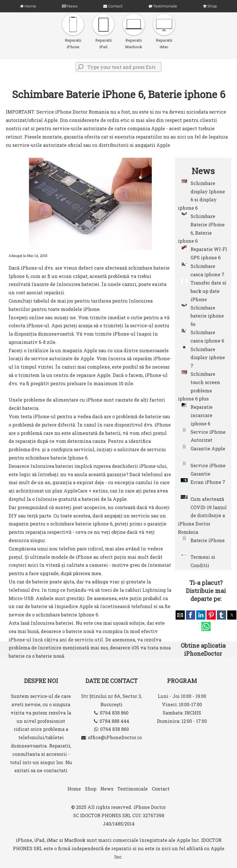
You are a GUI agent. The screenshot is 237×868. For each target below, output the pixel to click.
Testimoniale (163, 6)
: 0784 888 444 (111, 721)
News (70, 6)
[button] (180, 615)
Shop (210, 6)
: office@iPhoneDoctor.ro (111, 737)
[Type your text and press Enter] (118, 67)
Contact (113, 6)
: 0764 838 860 (111, 713)
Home (28, 6)
